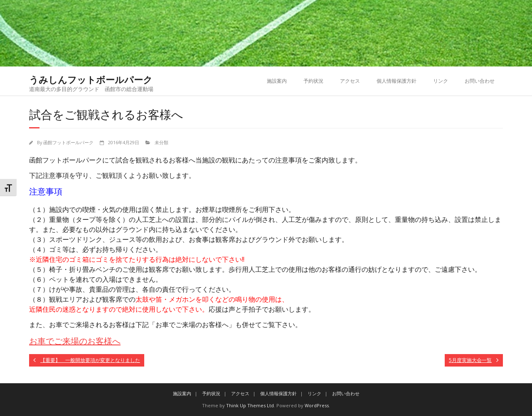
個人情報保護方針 (397, 81)
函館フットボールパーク (68, 142)
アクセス (350, 81)
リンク (441, 81)
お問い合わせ (480, 81)
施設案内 (277, 81)
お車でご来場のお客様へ (75, 341)
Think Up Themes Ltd (250, 405)
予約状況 (313, 81)
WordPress (317, 405)
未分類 (161, 142)
